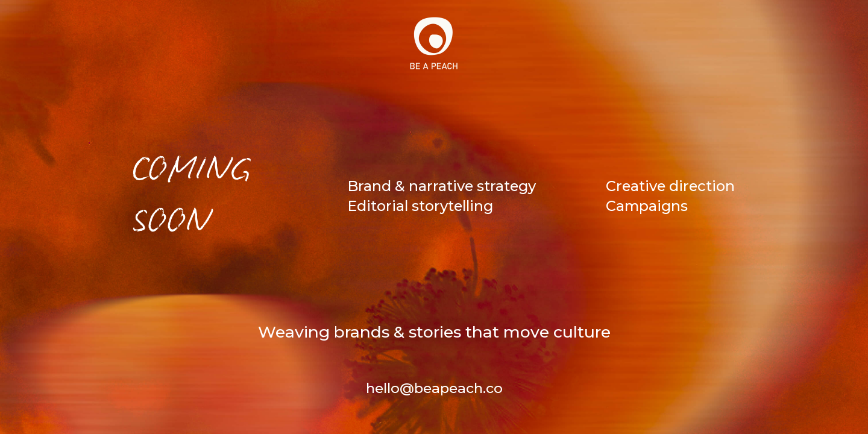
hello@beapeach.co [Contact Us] (434, 388)
